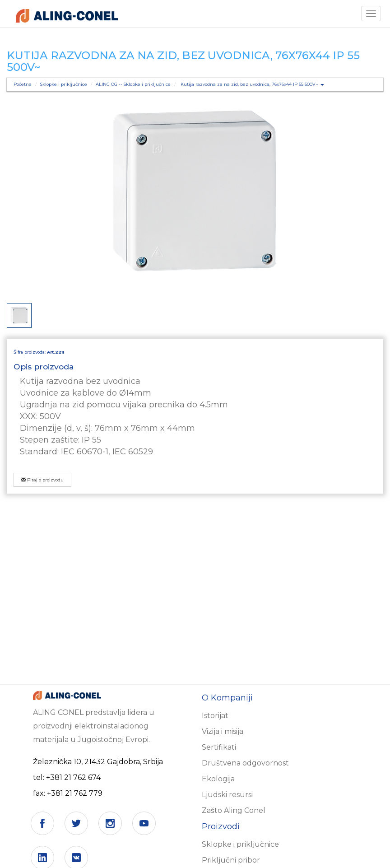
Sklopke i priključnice (64, 84)
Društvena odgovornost (245, 763)
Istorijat (215, 716)
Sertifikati (219, 747)
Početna (23, 84)
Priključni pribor (231, 860)
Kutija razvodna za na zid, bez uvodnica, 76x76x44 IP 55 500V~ (252, 84)
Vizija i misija (223, 731)
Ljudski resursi (227, 795)
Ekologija (218, 779)
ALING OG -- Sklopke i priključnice (133, 84)
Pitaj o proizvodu (42, 480)
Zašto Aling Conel (234, 810)
